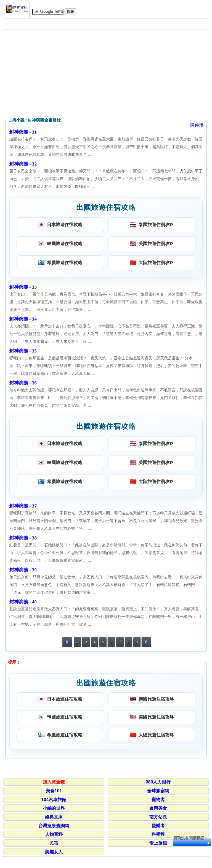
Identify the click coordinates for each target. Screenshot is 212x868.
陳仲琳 (197, 125)
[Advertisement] (106, 74)
